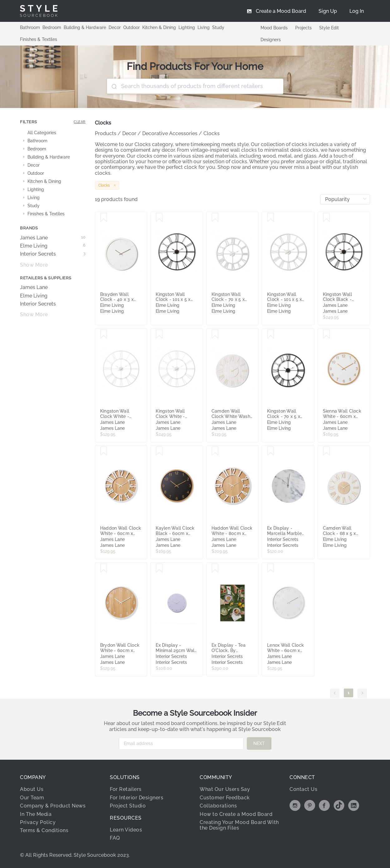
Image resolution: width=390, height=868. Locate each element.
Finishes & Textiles (39, 39)
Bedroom (52, 27)
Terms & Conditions (44, 830)
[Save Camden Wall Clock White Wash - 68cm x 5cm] (215, 334)
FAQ (115, 838)
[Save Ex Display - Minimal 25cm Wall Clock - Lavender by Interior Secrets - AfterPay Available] (159, 568)
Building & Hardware (85, 27)
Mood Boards (274, 28)
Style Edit (329, 28)
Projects (303, 28)
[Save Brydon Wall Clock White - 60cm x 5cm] (104, 568)
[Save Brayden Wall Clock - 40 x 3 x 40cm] (104, 218)
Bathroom (30, 27)
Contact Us (303, 789)
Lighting (187, 27)
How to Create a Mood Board (236, 814)
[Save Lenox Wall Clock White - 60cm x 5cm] (271, 568)
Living (204, 27)
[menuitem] (357, 11)
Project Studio (128, 806)
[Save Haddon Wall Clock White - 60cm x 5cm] (104, 451)
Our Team (32, 798)
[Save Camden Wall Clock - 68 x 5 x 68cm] (327, 451)
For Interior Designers (136, 798)
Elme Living (53, 246)
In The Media (36, 814)
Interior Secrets (53, 254)
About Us (32, 789)
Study (218, 27)
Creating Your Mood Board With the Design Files (239, 825)
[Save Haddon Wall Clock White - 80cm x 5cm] (215, 451)
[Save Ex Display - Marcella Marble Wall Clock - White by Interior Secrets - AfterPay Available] (271, 451)
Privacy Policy (38, 822)
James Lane (53, 238)
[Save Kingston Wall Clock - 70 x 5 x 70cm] (215, 218)
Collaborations (218, 806)
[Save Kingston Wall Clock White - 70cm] (104, 334)
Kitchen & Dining (159, 27)
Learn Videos (126, 830)
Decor (115, 27)
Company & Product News (53, 806)
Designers (271, 40)
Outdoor (132, 27)
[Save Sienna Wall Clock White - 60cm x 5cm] (327, 334)
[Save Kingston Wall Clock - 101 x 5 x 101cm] (159, 218)
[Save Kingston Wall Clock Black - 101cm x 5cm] (327, 218)
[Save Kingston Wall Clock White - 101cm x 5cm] (159, 334)
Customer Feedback (225, 798)
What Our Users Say (225, 789)
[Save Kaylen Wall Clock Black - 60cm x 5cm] (159, 451)
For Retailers (126, 789)
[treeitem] (53, 133)
